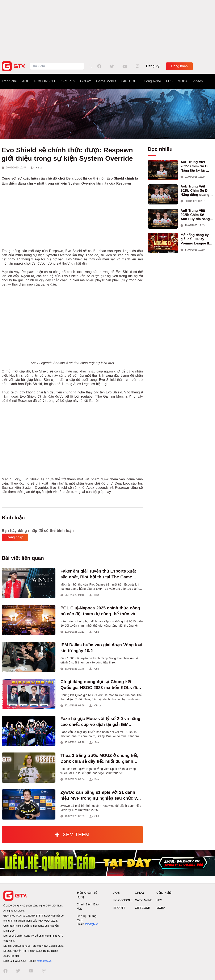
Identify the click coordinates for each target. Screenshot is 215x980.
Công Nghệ (152, 81)
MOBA (183, 81)
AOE (26, 81)
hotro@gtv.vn (44, 961)
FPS (169, 81)
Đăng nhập (179, 66)
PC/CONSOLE (45, 81)
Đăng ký (153, 66)
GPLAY (86, 81)
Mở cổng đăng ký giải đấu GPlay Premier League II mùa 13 (195, 239)
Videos (198, 81)
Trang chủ (9, 81)
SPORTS (68, 81)
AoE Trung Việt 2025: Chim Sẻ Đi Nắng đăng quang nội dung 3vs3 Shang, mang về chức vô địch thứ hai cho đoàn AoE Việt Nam (195, 191)
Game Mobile (106, 81)
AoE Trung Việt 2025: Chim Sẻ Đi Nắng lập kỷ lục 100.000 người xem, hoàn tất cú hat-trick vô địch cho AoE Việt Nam (197, 166)
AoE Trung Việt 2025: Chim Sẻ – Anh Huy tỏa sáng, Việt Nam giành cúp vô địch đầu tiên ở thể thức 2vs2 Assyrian (196, 215)
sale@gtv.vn (91, 924)
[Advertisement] (107, 29)
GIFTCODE (130, 81)
